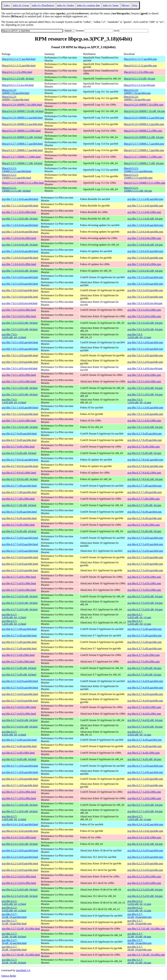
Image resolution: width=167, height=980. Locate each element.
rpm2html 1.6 (23, 970)
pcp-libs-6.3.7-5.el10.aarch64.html (20, 538)
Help (135, 5)
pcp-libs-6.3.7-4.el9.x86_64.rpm (144, 759)
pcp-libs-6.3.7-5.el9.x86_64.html (19, 668)
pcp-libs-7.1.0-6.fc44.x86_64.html (20, 245)
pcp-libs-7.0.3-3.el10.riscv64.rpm (145, 303)
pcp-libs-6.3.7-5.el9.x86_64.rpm (144, 668)
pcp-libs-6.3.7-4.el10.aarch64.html (20, 681)
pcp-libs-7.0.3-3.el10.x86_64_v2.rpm (139, 336)
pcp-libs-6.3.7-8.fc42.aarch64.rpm (145, 460)
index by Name (111, 5)
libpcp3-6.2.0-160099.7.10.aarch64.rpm (137, 92)
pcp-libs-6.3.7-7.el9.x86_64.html (19, 505)
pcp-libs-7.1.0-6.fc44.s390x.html (19, 238)
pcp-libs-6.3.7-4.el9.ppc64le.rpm (144, 746)
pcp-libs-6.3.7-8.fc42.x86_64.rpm (145, 479)
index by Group (21, 5)
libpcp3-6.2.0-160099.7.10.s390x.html (22, 105)
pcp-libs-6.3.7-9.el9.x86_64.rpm (144, 453)
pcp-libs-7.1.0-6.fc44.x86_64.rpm (145, 245)
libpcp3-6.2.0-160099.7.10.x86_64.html (23, 111)
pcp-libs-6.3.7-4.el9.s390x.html (18, 753)
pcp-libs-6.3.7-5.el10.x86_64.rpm (145, 596)
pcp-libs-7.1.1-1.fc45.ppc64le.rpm (145, 206)
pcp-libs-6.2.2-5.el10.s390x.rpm (144, 877)
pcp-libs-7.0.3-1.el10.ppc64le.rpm (145, 355)
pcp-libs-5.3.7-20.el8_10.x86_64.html (14, 961)
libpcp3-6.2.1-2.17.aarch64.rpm (140, 59)
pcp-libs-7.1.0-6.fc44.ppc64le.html (20, 232)
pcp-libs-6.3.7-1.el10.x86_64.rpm (145, 805)
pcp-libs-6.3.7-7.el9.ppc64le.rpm (144, 492)
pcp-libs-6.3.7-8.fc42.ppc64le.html (20, 466)
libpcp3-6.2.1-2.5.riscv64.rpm (139, 85)
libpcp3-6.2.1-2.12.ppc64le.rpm (140, 66)
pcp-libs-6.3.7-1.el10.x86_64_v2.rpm (139, 818)
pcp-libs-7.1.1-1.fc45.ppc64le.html (20, 206)
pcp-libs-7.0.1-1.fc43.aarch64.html (20, 408)
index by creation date (88, 5)
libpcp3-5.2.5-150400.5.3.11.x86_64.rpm (138, 189)
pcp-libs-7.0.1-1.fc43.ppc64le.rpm (145, 414)
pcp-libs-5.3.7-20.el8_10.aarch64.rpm (139, 942)
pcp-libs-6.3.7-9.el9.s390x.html (18, 447)
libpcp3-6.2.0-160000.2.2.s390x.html (21, 131)
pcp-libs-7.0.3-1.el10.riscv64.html (20, 368)
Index (7, 5)
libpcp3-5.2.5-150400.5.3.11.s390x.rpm (144, 183)
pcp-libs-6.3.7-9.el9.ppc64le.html (19, 440)
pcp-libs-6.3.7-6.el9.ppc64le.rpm (144, 518)
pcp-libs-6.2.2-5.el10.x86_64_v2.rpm (139, 903)
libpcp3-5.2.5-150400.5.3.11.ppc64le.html (16, 176)
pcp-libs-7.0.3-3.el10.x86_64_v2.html (14, 336)
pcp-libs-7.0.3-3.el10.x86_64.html (20, 323)
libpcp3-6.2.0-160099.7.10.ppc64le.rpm (137, 98)
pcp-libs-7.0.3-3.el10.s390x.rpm (144, 310)
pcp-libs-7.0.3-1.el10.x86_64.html (20, 388)
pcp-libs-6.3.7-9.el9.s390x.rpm (144, 447)
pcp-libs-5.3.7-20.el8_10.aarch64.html (14, 942)
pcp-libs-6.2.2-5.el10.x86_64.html (20, 890)
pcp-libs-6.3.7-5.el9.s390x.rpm (144, 655)
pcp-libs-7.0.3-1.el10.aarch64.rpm (145, 342)
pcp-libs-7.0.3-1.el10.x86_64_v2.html (14, 401)
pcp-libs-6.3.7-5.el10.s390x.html (19, 577)
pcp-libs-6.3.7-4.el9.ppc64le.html (19, 746)
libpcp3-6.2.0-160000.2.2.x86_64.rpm (144, 137)
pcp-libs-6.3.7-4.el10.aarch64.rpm (145, 681)
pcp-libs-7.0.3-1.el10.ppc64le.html (20, 355)
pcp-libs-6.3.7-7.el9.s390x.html (18, 499)
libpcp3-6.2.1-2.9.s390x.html (17, 72)
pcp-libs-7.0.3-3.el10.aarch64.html (20, 277)
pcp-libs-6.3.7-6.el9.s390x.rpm (144, 525)
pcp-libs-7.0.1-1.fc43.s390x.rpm (144, 421)
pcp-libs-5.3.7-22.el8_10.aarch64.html (14, 916)
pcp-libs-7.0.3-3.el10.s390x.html (19, 310)
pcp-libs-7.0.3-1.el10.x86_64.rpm (145, 388)
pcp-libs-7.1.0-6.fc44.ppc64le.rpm (145, 232)
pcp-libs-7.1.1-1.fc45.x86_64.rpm (145, 219)
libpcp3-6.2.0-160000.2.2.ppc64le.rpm (144, 124)
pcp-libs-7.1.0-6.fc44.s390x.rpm (144, 238)
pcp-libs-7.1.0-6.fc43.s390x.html (19, 264)
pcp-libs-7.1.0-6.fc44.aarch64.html (20, 225)
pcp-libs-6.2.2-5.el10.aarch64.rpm (145, 850)
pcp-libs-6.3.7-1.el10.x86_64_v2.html (14, 818)
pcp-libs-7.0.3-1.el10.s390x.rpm (144, 375)
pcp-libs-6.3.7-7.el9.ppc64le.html (19, 492)
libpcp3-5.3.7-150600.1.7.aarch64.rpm (144, 144)
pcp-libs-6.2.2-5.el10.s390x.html (19, 877)
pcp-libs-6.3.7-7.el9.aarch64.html (19, 486)
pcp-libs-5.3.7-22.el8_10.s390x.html (21, 929)
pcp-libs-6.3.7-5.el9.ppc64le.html (19, 642)
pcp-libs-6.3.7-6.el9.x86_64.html (19, 531)
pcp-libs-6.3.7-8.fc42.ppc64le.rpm (145, 466)
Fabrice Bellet (9, 976)
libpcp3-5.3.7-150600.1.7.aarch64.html (22, 144)
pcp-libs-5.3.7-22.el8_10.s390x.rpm (146, 929)
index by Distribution (43, 5)
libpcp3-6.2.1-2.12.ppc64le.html (19, 66)
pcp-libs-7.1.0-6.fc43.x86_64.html (20, 271)
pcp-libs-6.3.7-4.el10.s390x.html (19, 707)
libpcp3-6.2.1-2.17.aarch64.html (19, 59)
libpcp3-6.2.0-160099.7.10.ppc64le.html (15, 98)
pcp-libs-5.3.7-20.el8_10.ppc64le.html (14, 948)
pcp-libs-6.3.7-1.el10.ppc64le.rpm (145, 779)
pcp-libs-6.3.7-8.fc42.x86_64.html (20, 479)
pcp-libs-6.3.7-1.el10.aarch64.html (20, 766)
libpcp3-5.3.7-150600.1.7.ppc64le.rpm (144, 150)
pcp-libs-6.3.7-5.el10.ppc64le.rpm (145, 557)
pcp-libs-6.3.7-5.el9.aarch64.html (19, 629)
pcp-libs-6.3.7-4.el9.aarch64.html (19, 740)
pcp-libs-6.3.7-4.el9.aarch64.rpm (144, 740)
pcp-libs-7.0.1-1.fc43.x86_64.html (20, 427)
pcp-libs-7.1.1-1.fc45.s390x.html (19, 212)
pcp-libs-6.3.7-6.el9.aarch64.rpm (144, 512)
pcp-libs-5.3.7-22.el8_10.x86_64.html (14, 935)
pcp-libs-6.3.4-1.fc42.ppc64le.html (20, 831)
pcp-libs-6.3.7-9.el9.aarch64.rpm (144, 434)
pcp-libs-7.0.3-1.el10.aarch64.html (20, 342)
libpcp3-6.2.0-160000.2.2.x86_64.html (22, 137)
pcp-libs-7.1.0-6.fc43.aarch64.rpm (145, 251)
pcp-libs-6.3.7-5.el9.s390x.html (18, 655)
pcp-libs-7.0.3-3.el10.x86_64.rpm (145, 323)
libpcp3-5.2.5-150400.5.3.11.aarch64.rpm (138, 170)
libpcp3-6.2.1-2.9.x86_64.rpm (139, 79)
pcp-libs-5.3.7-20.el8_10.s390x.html (21, 955)
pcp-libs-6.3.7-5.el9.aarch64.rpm (144, 629)
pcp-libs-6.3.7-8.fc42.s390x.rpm (144, 473)
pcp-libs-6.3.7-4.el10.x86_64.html (20, 720)
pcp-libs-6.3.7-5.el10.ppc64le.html (20, 557)
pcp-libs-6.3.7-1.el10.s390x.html (19, 792)
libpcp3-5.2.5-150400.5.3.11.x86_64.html (16, 189)
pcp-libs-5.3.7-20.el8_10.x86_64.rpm (139, 961)
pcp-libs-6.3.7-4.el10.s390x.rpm (144, 707)
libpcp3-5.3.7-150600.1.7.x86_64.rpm (144, 163)
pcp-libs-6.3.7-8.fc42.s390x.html (19, 473)
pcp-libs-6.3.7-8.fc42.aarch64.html (20, 460)
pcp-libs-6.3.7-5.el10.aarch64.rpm (145, 538)
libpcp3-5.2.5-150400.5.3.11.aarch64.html (16, 170)
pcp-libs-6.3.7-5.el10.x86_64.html (20, 596)
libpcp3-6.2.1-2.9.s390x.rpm (139, 72)
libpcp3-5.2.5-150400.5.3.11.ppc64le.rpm (138, 176)
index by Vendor (65, 5)
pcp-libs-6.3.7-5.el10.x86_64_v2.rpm (139, 616)
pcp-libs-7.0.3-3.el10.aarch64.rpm (145, 277)
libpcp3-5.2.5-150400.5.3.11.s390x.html (23, 183)
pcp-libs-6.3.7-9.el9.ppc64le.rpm (144, 440)
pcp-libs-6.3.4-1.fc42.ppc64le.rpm (145, 831)
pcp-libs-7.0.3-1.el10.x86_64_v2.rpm (139, 401)
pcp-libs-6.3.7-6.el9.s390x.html (18, 525)
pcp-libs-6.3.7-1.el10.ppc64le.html (20, 779)
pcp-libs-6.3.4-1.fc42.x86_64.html (20, 844)
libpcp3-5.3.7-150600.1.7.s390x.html (21, 157)
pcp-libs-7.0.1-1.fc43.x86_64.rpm (145, 427)
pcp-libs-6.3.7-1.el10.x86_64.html (20, 805)
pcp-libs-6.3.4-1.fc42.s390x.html (19, 837)
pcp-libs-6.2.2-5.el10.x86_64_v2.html (14, 903)
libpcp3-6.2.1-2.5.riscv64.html (18, 85)
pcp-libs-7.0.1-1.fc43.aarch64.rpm (145, 408)
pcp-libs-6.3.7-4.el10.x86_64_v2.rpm (139, 733)
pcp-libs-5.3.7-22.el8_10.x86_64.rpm (139, 935)
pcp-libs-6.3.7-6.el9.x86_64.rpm (144, 531)
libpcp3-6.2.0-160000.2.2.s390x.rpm (143, 131)
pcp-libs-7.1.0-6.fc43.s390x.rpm (144, 264)
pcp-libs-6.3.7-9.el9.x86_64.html (19, 453)
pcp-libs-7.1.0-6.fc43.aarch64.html (20, 251)
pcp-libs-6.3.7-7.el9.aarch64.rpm (144, 486)
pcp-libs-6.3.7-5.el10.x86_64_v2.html (14, 616)
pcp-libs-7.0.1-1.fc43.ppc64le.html (20, 414)
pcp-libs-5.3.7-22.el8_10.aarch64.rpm (139, 916)
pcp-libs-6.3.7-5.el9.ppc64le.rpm (144, 642)
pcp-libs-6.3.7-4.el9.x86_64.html (19, 759)
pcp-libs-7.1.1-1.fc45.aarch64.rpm (145, 199)
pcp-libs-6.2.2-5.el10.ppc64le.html (20, 863)
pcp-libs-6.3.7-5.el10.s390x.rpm (144, 577)
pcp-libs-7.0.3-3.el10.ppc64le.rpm (145, 290)
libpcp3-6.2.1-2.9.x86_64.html (18, 79)
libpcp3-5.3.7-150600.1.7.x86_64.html (22, 163)
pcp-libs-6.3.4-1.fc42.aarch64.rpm (145, 824)
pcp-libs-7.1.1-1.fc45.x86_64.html (20, 219)
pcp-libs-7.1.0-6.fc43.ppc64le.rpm (145, 258)
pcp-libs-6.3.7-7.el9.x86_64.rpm (144, 505)
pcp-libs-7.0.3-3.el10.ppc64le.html (20, 290)
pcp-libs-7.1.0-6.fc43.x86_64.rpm (145, 271)
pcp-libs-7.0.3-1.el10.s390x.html (19, 375)
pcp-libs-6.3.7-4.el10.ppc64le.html (20, 694)
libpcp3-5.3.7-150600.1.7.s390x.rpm (143, 157)
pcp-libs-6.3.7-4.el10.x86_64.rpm (145, 720)
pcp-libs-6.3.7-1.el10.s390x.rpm (144, 792)
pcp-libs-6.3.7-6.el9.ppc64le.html (19, 518)
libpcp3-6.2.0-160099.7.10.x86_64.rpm (144, 111)
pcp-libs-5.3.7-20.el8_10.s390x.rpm (146, 955)
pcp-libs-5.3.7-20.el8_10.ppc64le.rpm (139, 948)
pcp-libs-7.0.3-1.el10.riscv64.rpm (145, 368)
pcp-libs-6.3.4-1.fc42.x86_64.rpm (145, 844)
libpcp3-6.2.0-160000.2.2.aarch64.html (22, 118)
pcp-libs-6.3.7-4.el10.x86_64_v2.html (14, 733)
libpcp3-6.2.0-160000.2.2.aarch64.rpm (144, 118)
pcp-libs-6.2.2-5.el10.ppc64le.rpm (145, 863)
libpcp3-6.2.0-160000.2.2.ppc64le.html (22, 124)
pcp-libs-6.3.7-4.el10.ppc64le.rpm (145, 694)
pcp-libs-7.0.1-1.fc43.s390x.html (19, 421)
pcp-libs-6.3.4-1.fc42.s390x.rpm (144, 837)
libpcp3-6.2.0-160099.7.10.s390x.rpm (144, 105)
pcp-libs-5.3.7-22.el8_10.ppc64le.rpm (139, 922)
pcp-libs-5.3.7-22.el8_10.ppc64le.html (14, 922)
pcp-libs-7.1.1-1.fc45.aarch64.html (20, 199)
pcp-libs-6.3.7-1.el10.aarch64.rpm (145, 766)
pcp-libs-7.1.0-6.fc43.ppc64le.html (20, 258)
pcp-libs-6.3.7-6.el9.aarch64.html (19, 512)
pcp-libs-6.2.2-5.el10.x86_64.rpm (145, 890)
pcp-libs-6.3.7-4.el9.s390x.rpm (144, 753)
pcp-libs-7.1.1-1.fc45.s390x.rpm (144, 212)
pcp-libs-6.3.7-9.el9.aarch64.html (19, 434)
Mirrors (125, 5)
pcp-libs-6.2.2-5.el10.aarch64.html (20, 850)
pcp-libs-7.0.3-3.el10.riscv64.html (20, 303)
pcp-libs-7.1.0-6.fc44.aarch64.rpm (145, 225)
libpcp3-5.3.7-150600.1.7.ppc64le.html (22, 150)
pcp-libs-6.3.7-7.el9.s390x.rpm (144, 499)
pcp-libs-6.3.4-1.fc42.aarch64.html (20, 824)
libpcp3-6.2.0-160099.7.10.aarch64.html (15, 92)
